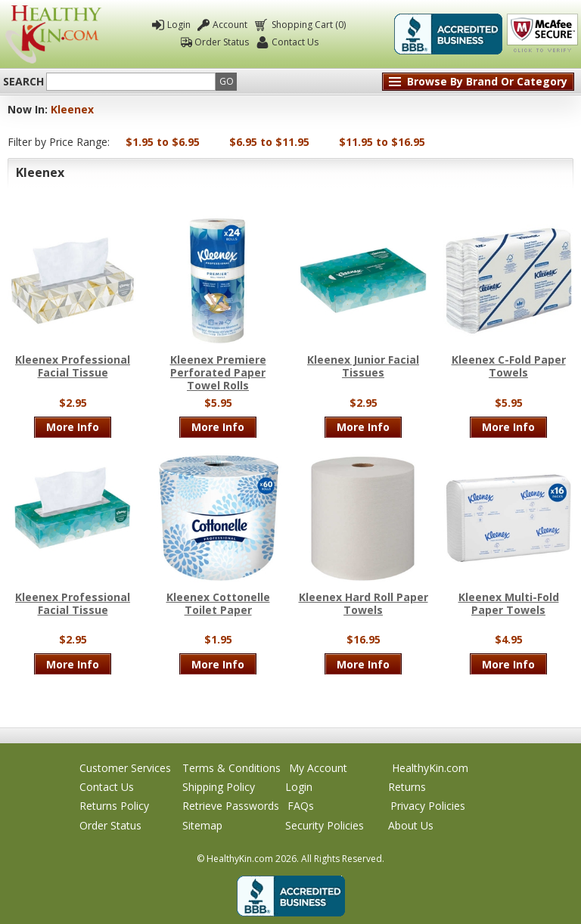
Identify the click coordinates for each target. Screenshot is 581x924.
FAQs (301, 806)
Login (179, 25)
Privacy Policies (428, 806)
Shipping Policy (219, 787)
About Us (411, 825)
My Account (318, 768)
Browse (487, 81)
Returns (407, 787)
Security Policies (325, 825)
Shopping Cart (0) (308, 25)
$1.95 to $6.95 (163, 142)
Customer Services (125, 768)
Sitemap (202, 825)
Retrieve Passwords (231, 806)
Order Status (222, 42)
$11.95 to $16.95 (382, 142)
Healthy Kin (53, 34)
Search (23, 82)
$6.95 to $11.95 (269, 142)
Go (227, 81)
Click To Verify (542, 34)
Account (230, 25)
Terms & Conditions (231, 768)
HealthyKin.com (430, 768)
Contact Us (295, 42)
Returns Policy (114, 806)
